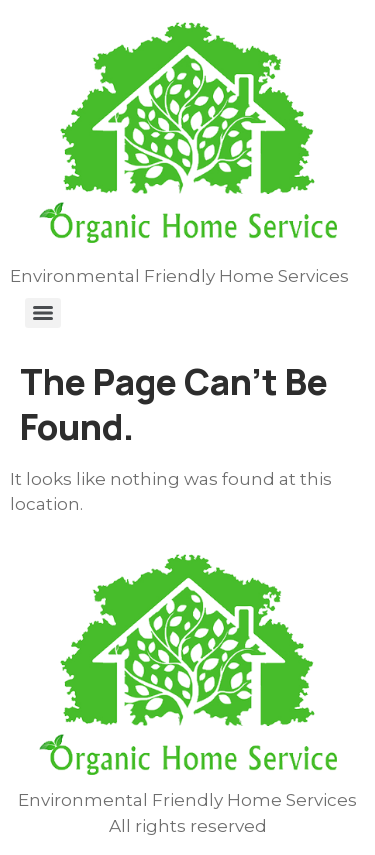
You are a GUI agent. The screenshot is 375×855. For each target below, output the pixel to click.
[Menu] (43, 313)
